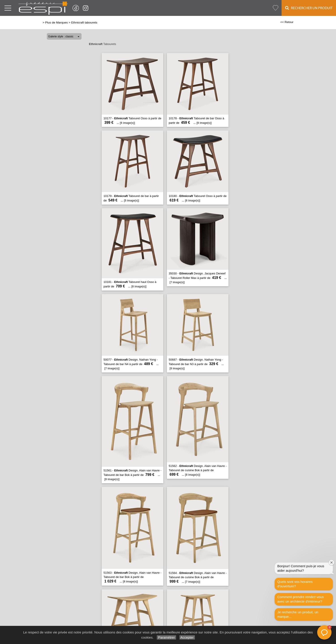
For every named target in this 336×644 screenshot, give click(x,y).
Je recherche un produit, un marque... (298, 614)
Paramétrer (166, 637)
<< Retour (287, 22)
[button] (324, 632)
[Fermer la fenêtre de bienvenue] (332, 563)
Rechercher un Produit (309, 8)
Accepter (187, 637)
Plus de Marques (57, 22)
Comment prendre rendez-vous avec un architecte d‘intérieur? (301, 599)
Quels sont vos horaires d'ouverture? (295, 584)
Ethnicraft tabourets (84, 22)
